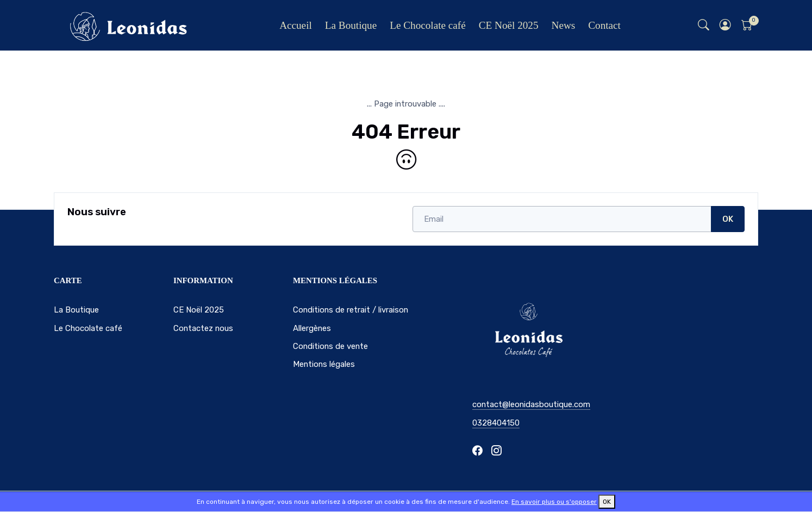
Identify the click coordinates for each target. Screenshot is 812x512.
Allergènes (312, 328)
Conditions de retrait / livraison (351, 310)
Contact (604, 25)
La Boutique (351, 25)
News (564, 25)
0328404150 (496, 423)
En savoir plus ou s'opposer (554, 502)
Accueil (296, 25)
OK (728, 219)
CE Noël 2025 (509, 25)
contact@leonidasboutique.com (531, 404)
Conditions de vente (330, 346)
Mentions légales (324, 364)
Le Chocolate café (428, 25)
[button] (726, 25)
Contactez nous (203, 328)
